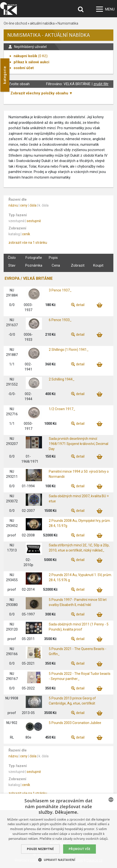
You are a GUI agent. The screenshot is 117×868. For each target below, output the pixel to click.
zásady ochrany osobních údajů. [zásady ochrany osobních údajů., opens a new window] (86, 839)
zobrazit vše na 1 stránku (28, 243)
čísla (33, 205)
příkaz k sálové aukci (31, 62)
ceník (26, 234)
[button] (58, 860)
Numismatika (68, 23)
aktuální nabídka (42, 23)
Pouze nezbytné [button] (40, 849)
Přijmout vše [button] (79, 849)
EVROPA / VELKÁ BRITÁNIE (29, 278)
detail (80, 305)
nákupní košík (25, 56)
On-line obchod (15, 23)
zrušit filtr (101, 84)
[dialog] (58, 831)
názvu (13, 205)
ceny (24, 205)
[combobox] (111, 800)
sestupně (34, 221)
